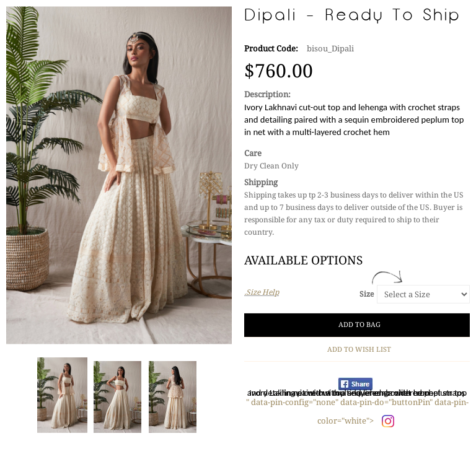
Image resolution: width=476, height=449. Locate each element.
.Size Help (262, 292)
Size (367, 294)
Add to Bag (357, 325)
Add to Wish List (357, 350)
